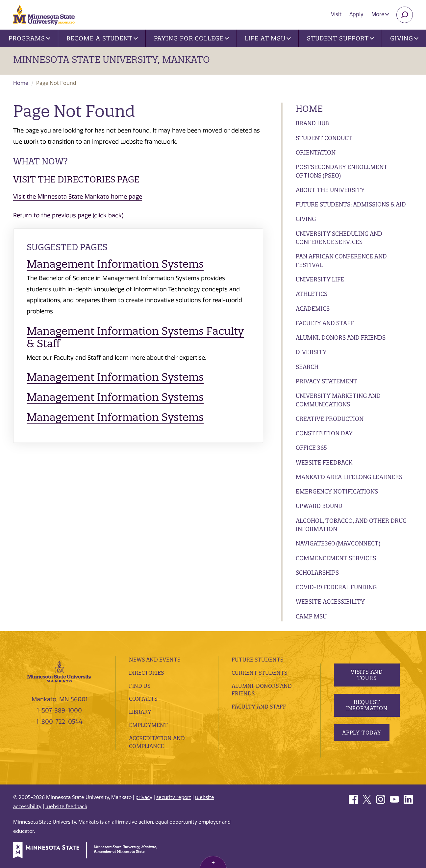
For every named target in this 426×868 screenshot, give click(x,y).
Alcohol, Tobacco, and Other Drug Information (351, 525)
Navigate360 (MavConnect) (338, 543)
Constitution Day (324, 433)
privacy (144, 797)
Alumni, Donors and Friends (341, 338)
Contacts (143, 699)
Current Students (259, 673)
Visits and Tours (367, 675)
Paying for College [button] (191, 38)
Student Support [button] (340, 38)
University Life (320, 279)
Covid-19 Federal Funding (336, 587)
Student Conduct (324, 138)
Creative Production (330, 419)
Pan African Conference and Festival (341, 261)
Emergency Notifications (337, 491)
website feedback (66, 807)
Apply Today (362, 733)
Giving (306, 219)
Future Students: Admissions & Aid (351, 204)
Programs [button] (29, 38)
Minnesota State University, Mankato (112, 60)
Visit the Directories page (76, 179)
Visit (336, 14)
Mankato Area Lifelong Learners (349, 477)
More (380, 14)
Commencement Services (336, 558)
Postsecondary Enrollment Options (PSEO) (342, 171)
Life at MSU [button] (268, 38)
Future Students (257, 660)
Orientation (316, 152)
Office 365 (311, 448)
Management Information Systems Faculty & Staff (135, 337)
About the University (330, 190)
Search (307, 367)
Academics (313, 309)
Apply (356, 14)
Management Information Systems (115, 264)
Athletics (312, 294)
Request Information (367, 705)
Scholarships (317, 573)
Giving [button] (404, 38)
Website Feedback (324, 462)
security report (174, 797)
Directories (146, 673)
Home (21, 83)
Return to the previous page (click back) (68, 215)
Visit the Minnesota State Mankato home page (78, 197)
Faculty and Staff (325, 323)
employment (148, 725)
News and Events (155, 660)
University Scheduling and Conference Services (339, 238)
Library (140, 712)
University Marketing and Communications (338, 400)
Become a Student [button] (102, 38)
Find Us (140, 686)
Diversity (311, 352)
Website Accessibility (330, 602)
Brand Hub (312, 123)
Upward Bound (319, 506)
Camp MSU (311, 616)
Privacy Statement (326, 381)
